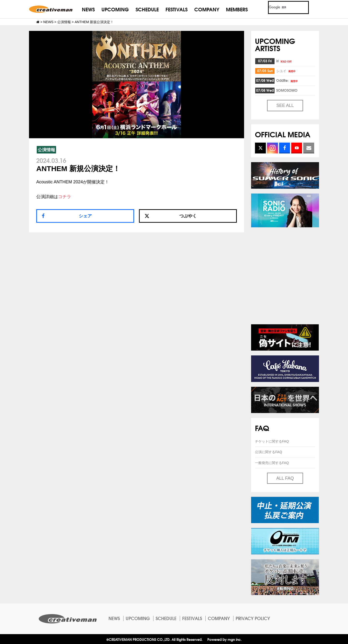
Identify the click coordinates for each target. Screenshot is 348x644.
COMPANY (207, 9)
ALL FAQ (285, 478)
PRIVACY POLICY (253, 618)
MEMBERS (237, 9)
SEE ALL (285, 105)
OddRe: (287, 80)
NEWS (88, 9)
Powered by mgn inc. (225, 639)
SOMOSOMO (287, 90)
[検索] (283, 7)
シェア (85, 216)
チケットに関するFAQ (272, 441)
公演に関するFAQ (268, 452)
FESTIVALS (177, 9)
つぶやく (171, 216)
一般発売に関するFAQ (272, 463)
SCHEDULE (147, 9)
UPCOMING (115, 9)
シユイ (286, 71)
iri (284, 61)
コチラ (65, 197)
